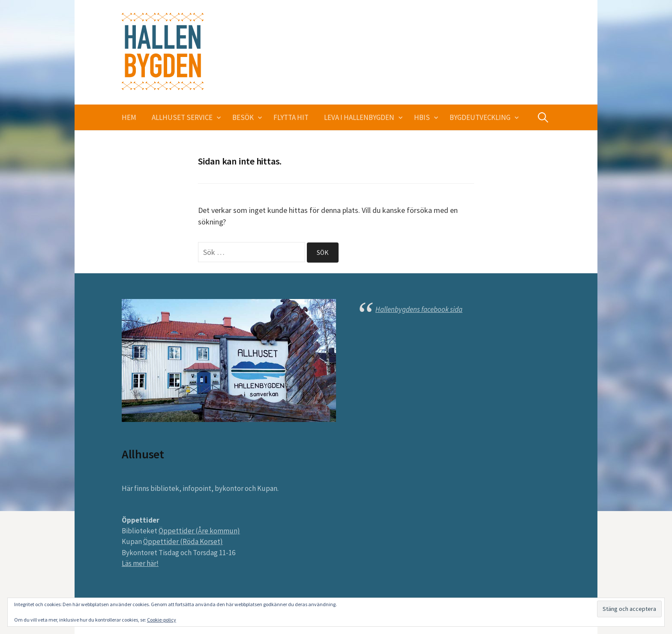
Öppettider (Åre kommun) (199, 531)
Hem (129, 117)
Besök (243, 117)
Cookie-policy (162, 620)
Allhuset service (182, 117)
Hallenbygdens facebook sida (419, 309)
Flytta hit (291, 117)
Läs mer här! (140, 563)
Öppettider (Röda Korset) (183, 541)
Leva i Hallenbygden (359, 117)
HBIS (422, 117)
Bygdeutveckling (480, 117)
